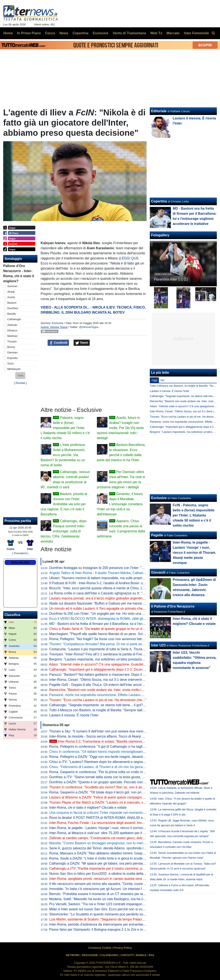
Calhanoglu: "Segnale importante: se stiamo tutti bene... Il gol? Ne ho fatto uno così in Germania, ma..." (127, 705)
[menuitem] (213, 33)
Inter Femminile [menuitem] (196, 33)
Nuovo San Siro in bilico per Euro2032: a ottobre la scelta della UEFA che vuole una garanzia (119, 874)
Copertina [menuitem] (80, 33)
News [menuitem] (64, 33)
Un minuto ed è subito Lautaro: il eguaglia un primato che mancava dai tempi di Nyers (117, 608)
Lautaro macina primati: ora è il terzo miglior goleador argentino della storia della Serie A (115, 598)
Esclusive (58, 323)
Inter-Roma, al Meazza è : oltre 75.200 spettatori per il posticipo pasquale (110, 833)
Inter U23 (158, 645)
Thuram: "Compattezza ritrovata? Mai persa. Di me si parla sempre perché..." (107, 644)
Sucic (11, 363)
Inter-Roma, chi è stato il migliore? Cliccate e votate (88, 808)
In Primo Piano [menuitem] (29, 33)
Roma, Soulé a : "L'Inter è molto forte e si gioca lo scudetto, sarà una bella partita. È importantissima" (130, 858)
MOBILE (141, 955)
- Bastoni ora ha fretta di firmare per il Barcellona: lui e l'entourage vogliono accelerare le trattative (126, 624)
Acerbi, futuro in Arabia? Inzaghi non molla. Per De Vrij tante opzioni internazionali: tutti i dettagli (120, 428)
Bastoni (12, 303)
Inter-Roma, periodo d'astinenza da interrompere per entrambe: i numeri (103, 924)
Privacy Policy (123, 948)
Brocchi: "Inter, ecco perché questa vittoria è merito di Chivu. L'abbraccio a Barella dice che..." (120, 588)
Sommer (12, 286)
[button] (20, 376)
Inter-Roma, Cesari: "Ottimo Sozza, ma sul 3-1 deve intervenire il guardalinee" (108, 680)
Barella (12, 314)
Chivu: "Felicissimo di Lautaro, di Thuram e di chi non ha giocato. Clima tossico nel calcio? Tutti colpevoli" (128, 767)
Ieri (162, 380)
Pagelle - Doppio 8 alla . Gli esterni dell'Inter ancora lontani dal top (107, 685)
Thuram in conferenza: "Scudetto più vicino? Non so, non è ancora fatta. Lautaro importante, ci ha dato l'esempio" (134, 787)
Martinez (13, 336)
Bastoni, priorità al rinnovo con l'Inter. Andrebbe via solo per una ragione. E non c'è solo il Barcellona (64, 504)
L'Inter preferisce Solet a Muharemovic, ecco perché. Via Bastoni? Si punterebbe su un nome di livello (63, 455)
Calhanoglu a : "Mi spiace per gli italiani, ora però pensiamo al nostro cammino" (113, 863)
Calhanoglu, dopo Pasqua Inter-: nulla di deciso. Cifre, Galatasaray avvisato (64, 531)
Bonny (11, 347)
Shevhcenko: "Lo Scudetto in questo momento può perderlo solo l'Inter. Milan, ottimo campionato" (122, 914)
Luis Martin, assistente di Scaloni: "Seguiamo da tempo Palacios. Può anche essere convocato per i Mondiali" (131, 919)
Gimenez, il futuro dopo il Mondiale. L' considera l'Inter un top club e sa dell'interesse (120, 504)
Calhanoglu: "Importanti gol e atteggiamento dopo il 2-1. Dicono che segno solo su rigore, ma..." (121, 669)
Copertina (159, 201)
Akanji (11, 292)
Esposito (13, 358)
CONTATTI (127, 955)
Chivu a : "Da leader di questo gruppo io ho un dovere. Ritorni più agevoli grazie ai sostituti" (128, 629)
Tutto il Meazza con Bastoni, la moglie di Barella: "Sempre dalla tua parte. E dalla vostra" (115, 710)
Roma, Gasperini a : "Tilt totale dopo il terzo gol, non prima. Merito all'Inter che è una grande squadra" (130, 792)
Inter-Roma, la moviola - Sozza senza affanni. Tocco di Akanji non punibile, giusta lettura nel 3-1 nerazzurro (130, 736)
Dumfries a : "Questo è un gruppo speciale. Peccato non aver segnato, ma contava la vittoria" (124, 782)
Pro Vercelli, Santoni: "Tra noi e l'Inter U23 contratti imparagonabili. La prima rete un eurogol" (119, 904)
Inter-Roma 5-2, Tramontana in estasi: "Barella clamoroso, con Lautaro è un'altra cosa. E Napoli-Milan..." (132, 741)
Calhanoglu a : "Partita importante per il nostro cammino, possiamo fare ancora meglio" (117, 869)
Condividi (58, 343)
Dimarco (12, 330)
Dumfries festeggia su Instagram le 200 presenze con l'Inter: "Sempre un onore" (109, 568)
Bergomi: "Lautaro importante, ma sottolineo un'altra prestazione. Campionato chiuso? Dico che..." (123, 659)
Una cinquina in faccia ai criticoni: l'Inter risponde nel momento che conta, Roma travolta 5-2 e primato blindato (132, 813)
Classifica (12, 615)
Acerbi (11, 297)
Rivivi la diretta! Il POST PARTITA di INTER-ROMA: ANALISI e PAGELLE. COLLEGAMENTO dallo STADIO (130, 818)
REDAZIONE (90, 955)
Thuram (12, 341)
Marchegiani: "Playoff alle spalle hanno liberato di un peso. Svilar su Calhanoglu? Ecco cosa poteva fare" (128, 634)
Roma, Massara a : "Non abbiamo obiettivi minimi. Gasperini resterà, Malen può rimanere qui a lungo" (130, 853)
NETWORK (73, 955)
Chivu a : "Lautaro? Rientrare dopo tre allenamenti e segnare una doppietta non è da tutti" (119, 762)
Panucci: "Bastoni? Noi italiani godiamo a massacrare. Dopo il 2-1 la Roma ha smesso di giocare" (122, 675)
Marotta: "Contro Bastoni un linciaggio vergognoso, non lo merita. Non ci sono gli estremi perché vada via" (129, 843)
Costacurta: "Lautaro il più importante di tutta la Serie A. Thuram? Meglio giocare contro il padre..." (123, 649)
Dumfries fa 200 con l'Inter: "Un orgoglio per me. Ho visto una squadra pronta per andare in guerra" (124, 614)
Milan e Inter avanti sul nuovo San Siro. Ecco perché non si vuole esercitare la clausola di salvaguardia (126, 909)
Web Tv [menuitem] (156, 33)
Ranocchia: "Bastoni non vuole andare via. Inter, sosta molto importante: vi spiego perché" (117, 690)
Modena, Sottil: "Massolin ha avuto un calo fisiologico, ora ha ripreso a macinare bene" (114, 899)
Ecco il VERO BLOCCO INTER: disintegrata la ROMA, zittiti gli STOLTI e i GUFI (109, 619)
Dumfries (13, 308)
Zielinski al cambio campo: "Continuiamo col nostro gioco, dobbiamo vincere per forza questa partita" (125, 838)
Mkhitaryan (14, 369)
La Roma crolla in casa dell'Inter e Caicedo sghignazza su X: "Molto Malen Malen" (111, 593)
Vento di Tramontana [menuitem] (129, 33)
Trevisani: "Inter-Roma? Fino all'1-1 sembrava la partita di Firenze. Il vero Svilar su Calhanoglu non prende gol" (132, 654)
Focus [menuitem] (50, 33)
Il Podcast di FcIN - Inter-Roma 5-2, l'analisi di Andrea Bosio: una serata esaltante (110, 583)
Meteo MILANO (20, 563)
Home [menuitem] (8, 33)
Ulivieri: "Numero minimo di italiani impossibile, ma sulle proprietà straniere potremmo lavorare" (120, 578)
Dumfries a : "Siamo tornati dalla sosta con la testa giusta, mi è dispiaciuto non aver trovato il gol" (125, 777)
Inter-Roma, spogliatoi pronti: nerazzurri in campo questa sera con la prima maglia (111, 879)
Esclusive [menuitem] (100, 33)
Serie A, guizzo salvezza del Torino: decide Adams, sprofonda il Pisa (100, 848)
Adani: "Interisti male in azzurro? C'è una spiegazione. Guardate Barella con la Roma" (113, 664)
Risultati (20, 383)
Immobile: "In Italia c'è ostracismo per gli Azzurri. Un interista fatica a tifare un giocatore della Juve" (123, 889)
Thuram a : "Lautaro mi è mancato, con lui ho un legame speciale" (118, 802)
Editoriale (159, 111)
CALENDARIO (109, 955)
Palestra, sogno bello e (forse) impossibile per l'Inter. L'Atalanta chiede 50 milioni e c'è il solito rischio (65, 428)
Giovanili (158, 572)
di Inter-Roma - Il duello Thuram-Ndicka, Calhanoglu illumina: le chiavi (113, 573)
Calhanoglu (14, 319)
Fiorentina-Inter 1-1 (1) (171, 279)
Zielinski (12, 325)
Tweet (82, 343)
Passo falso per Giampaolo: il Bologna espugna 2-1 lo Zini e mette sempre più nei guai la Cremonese (125, 929)
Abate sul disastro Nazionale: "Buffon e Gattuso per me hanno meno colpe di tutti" (110, 603)
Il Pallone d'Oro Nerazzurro (173, 606)
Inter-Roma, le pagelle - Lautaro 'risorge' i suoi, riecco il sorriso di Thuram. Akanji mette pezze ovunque (126, 828)
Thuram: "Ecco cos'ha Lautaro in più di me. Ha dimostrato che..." (98, 700)
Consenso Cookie (100, 948)
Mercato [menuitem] (173, 33)
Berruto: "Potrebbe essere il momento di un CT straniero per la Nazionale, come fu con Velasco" (121, 894)
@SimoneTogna (89, 327)
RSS (151, 955)
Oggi (154, 380)
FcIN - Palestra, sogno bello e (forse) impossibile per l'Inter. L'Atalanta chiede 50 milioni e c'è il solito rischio (193, 515)
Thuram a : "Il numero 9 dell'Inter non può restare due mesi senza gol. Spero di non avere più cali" (125, 731)
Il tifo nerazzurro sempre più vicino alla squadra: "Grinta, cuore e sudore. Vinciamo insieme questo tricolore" (130, 884)
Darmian (12, 352)
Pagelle (157, 535)
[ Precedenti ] (20, 553)
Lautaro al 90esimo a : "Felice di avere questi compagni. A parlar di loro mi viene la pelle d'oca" (125, 797)
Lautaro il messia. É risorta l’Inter (74, 715)
